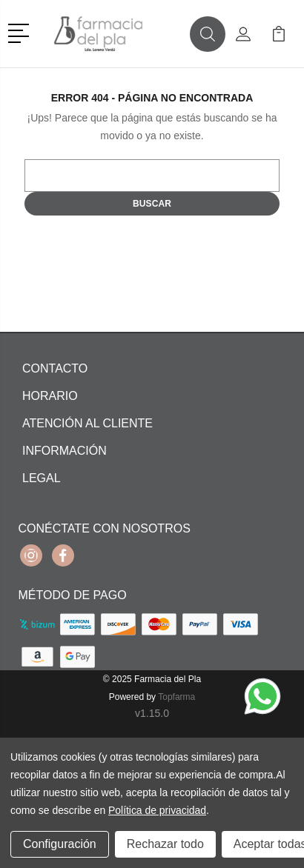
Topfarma (176, 697)
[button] (21, 32)
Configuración (60, 844)
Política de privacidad (157, 810)
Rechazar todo (165, 844)
